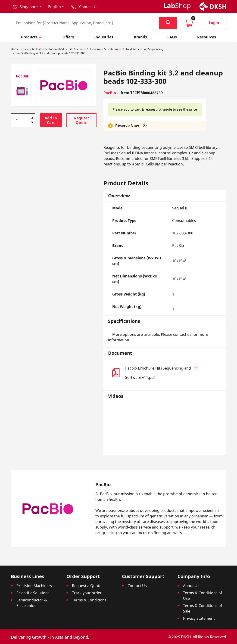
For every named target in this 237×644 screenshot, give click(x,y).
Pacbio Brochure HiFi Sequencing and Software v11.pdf (162, 372)
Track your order (87, 593)
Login (214, 23)
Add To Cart (51, 120)
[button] (27, 7)
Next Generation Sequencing (145, 49)
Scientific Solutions (33, 593)
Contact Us (137, 586)
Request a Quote (87, 586)
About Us (191, 586)
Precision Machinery (34, 586)
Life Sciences (77, 49)
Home (15, 49)
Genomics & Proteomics (106, 49)
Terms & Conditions (89, 600)
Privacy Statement (199, 618)
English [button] (55, 7)
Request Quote (82, 120)
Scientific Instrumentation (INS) (44, 49)
